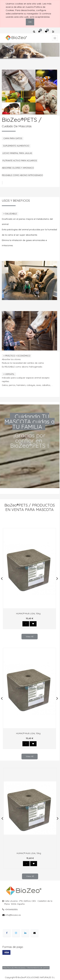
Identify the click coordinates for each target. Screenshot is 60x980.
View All (29, 636)
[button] (25, 624)
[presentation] (1, 579)
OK (30, 22)
